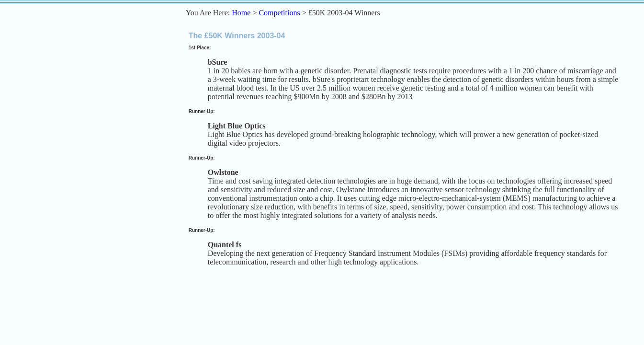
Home (241, 13)
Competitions (279, 13)
